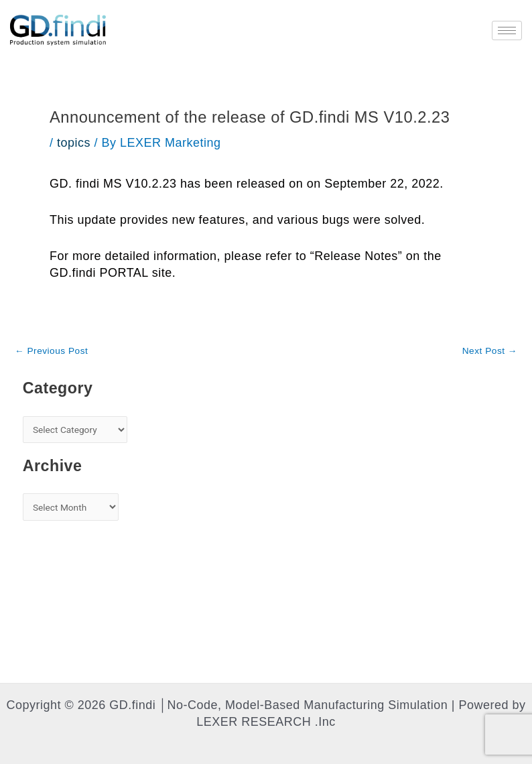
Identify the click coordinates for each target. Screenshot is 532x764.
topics (74, 143)
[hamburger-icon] (507, 30)
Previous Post (51, 351)
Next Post (490, 351)
